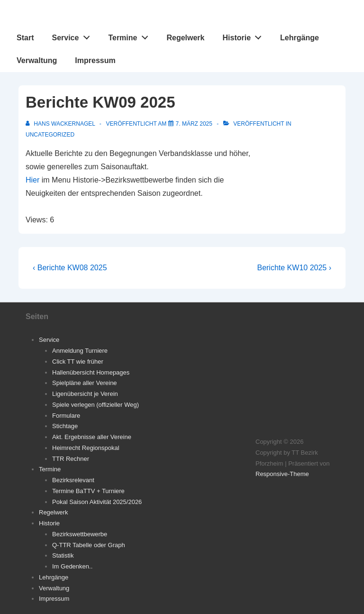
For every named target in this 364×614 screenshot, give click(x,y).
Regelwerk (185, 38)
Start (25, 38)
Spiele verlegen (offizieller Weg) (96, 405)
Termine (131, 36)
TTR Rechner (71, 459)
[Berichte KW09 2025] (194, 124)
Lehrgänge (300, 38)
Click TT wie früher (78, 362)
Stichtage (65, 426)
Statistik (63, 555)
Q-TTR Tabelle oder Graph (89, 545)
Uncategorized (50, 135)
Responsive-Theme (282, 474)
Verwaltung (37, 60)
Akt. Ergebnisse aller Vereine (92, 437)
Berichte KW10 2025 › (294, 268)
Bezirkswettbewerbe (80, 534)
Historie (245, 36)
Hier (32, 180)
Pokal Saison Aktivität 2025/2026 (97, 502)
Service (73, 36)
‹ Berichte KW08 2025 (70, 268)
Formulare (66, 416)
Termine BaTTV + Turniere (88, 491)
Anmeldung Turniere (80, 351)
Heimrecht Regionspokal (86, 448)
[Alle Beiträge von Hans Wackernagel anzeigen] (61, 124)
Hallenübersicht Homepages (91, 372)
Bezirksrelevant (73, 480)
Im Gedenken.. (72, 566)
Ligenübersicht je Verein (85, 394)
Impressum (95, 60)
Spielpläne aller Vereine (85, 383)
